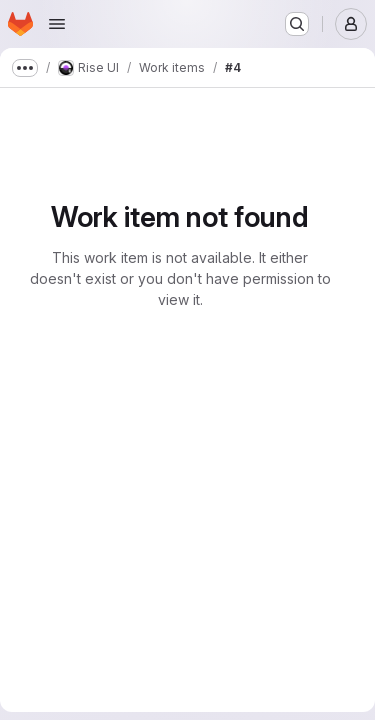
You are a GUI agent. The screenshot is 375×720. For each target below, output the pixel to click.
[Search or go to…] (297, 24)
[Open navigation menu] (57, 24)
